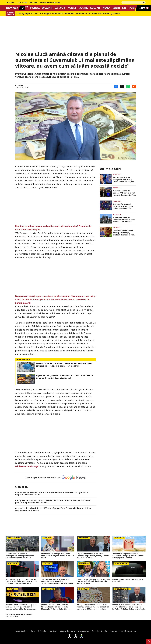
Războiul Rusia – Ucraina (50, 3)
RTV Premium (22, 3)
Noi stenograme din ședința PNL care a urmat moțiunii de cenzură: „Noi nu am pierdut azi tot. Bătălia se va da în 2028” (124, 193)
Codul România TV (100, 631)
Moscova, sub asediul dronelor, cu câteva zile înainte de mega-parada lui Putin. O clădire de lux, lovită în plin (129, 607)
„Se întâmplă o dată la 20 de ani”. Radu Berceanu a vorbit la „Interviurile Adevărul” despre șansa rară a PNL (57, 581)
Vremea (106, 8)
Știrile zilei (10, 3)
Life (124, 8)
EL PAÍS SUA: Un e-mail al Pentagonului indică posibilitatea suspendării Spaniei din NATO (20, 556)
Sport (132, 8)
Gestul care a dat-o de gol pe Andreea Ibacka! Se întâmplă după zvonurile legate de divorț (93, 581)
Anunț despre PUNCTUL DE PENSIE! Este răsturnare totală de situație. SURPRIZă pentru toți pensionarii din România (53, 501)
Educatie (83, 8)
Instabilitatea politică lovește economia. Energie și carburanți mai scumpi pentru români (128, 556)
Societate (47, 8)
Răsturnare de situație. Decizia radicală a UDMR (19, 616)
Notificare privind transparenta (123, 631)
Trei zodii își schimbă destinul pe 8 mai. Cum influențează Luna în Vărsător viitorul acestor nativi (124, 206)
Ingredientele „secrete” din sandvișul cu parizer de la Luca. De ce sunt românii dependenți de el (65, 377)
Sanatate (95, 8)
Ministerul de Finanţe (27, 466)
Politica (35, 8)
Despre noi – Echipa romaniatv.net (74, 631)
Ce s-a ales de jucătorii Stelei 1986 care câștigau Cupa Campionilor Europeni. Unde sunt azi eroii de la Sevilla (53, 509)
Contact (53, 631)
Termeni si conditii (39, 631)
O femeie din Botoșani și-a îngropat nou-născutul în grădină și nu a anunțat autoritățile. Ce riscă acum (21, 607)
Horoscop (33, 3)
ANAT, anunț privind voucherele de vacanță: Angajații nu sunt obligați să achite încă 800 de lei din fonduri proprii (93, 607)
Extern (116, 8)
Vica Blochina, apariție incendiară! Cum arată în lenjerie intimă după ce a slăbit (58, 556)
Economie (60, 8)
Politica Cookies (21, 631)
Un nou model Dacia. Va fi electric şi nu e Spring (128, 580)
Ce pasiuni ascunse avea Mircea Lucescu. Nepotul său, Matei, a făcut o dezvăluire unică (93, 556)
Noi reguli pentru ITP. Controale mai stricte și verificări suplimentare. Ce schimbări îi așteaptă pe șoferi (21, 581)
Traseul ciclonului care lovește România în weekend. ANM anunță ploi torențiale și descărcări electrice (64, 365)
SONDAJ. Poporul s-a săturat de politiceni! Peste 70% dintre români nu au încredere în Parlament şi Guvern (68, 14)
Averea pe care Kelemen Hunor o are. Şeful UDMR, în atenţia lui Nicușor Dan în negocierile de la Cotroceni (52, 494)
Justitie (72, 8)
